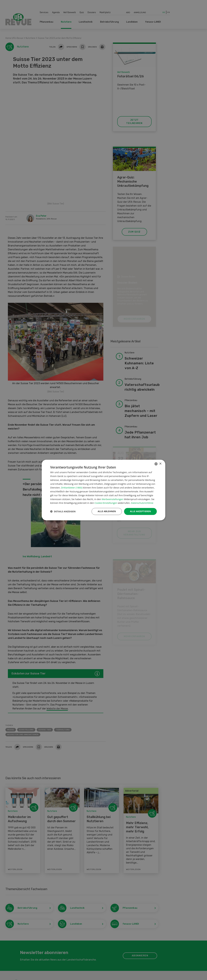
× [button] (160, 464)
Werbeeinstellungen (112, 499)
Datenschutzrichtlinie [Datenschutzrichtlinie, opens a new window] (142, 503)
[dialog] (104, 490)
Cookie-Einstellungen (106, 503)
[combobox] (156, 464)
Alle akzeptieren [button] (140, 511)
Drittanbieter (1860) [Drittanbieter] (72, 488)
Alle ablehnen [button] (107, 511)
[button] (63, 512)
